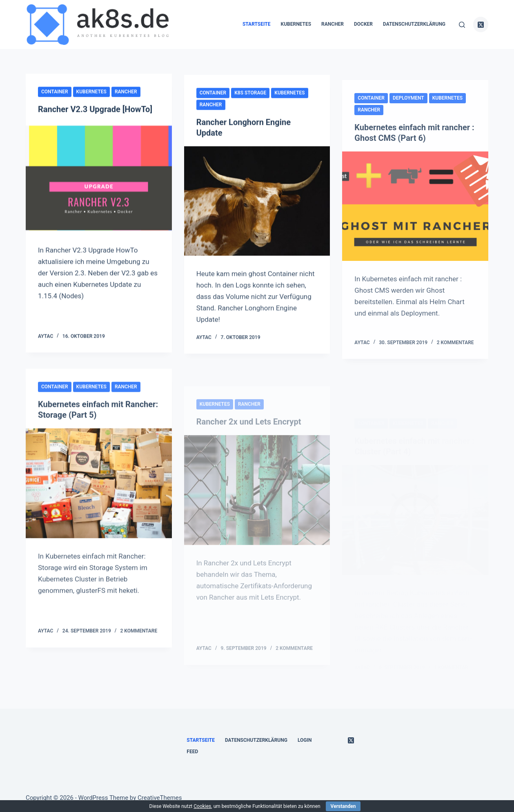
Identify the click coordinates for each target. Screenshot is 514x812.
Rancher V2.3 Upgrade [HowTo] (95, 109)
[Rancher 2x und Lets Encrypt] (257, 509)
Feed (192, 752)
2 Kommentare (455, 351)
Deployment (408, 106)
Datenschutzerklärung (414, 24)
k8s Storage (250, 94)
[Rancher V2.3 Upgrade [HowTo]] (99, 178)
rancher (333, 24)
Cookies (202, 806)
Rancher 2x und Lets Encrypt (249, 441)
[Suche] (462, 25)
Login (305, 740)
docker (363, 24)
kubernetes (296, 24)
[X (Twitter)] (481, 24)
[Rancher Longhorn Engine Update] (257, 202)
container (55, 92)
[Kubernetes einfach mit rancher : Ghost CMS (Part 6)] (415, 215)
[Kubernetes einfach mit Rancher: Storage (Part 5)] (99, 488)
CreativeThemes (160, 798)
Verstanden (343, 806)
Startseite (257, 24)
